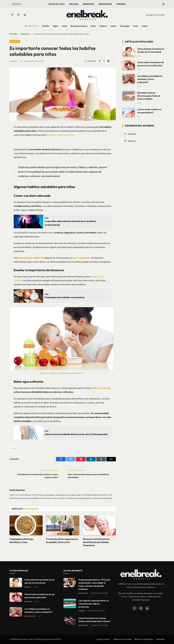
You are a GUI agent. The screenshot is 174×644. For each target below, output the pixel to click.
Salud (93, 26)
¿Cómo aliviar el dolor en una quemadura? (149, 111)
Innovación (105, 4)
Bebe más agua (100, 388)
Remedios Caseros (79, 26)
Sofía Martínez (17, 490)
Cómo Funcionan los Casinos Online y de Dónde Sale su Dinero (94, 620)
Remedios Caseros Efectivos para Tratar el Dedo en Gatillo (149, 96)
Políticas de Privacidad (122, 639)
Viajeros (103, 26)
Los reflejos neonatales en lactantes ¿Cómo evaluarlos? (150, 79)
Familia (46, 26)
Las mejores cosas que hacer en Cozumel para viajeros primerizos (94, 604)
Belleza (74, 4)
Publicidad (160, 639)
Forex (136, 26)
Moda (65, 26)
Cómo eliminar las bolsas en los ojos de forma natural (151, 50)
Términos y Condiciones (144, 639)
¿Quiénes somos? (103, 639)
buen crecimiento (81, 258)
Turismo (121, 4)
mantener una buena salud (60, 135)
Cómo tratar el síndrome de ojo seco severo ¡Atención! (151, 64)
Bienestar (88, 4)
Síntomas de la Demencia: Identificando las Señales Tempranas (96, 542)
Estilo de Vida (57, 4)
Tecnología (125, 26)
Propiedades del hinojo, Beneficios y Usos (22, 541)
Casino (113, 26)
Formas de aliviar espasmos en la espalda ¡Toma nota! (62, 541)
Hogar (55, 26)
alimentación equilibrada (31, 258)
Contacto (17, 4)
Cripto (145, 26)
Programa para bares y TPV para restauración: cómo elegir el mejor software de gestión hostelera (94, 584)
